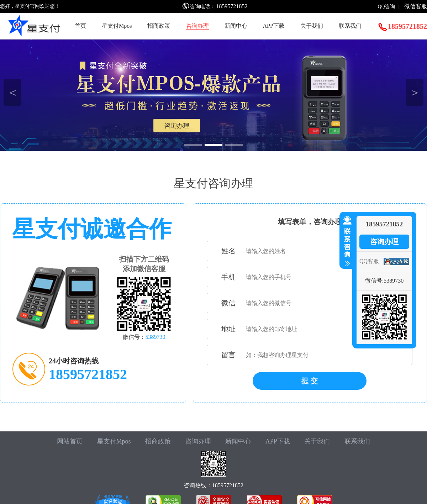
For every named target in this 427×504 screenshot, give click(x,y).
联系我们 (350, 26)
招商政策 (159, 26)
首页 (80, 26)
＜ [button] (13, 92)
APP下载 (274, 26)
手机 (228, 277)
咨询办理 (197, 26)
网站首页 (70, 441)
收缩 (346, 241)
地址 (228, 329)
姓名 (228, 251)
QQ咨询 (386, 7)
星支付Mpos (117, 26)
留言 (228, 355)
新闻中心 (236, 26)
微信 (228, 303)
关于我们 (312, 26)
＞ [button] (415, 92)
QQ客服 (369, 261)
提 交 (310, 381)
